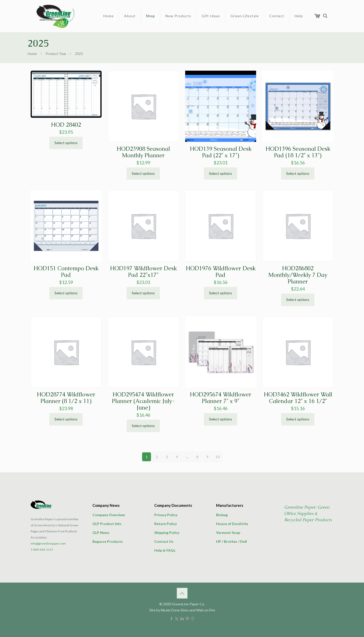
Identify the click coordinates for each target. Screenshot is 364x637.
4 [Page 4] (177, 457)
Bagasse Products (108, 541)
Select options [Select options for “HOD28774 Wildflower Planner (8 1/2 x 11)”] (66, 419)
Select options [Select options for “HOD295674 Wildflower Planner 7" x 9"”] (221, 419)
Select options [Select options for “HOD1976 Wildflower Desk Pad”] (221, 293)
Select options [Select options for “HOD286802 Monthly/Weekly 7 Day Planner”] (298, 300)
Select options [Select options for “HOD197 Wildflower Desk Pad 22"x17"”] (143, 293)
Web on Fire (206, 610)
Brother (231, 541)
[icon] (193, 619)
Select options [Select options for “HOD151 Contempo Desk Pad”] (66, 293)
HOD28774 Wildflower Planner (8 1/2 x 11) (66, 398)
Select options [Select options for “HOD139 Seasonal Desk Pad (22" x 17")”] (221, 173)
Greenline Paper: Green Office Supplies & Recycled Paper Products (308, 513)
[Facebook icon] (171, 619)
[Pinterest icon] (187, 619)
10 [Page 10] (218, 457)
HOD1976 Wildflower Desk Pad (221, 272)
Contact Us (164, 541)
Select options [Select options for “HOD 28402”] (66, 143)
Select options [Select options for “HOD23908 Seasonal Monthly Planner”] (143, 173)
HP (219, 541)
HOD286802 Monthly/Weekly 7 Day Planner (298, 275)
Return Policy (166, 524)
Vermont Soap (228, 533)
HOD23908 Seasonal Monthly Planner (143, 152)
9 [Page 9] (207, 457)
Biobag (222, 515)
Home (32, 54)
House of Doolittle (232, 524)
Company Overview (109, 515)
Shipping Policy (167, 533)
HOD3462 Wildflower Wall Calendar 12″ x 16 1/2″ (298, 398)
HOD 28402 (66, 125)
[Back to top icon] (182, 593)
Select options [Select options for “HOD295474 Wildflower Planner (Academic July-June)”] (143, 426)
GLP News (101, 533)
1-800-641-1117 (42, 549)
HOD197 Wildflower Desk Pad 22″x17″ (143, 272)
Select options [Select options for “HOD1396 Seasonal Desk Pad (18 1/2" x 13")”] (298, 173)
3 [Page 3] (167, 457)
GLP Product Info (107, 524)
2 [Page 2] (157, 457)
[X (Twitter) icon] (177, 619)
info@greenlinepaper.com (48, 543)
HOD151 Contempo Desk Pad (66, 272)
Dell (244, 541)
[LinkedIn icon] (182, 619)
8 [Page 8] (197, 457)
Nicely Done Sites (175, 610)
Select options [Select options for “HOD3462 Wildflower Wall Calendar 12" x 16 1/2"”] (298, 419)
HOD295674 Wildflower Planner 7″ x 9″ (221, 398)
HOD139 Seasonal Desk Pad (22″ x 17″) (221, 152)
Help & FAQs (165, 550)
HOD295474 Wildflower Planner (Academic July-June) (143, 401)
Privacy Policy (166, 515)
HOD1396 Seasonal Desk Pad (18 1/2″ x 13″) (298, 152)
